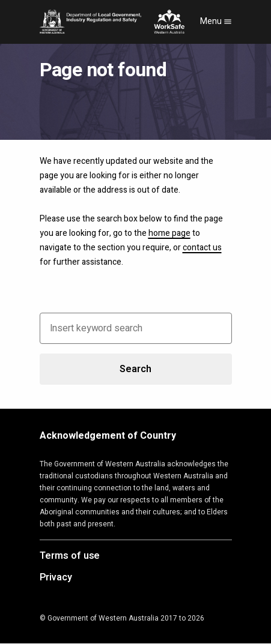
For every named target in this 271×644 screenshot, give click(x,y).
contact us (202, 248)
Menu (216, 21)
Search (135, 369)
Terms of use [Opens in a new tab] (70, 556)
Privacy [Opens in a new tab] (56, 578)
